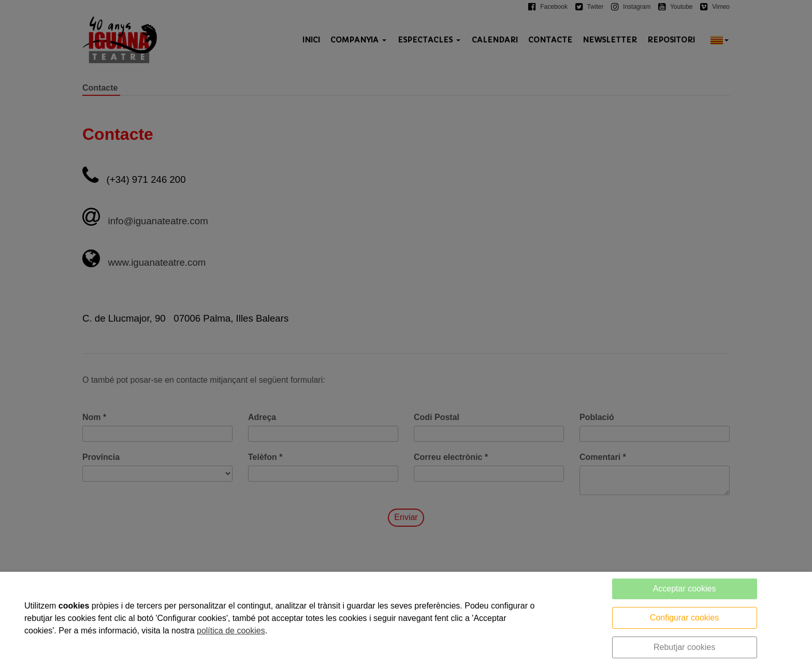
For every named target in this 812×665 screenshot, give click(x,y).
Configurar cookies (684, 618)
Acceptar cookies (685, 589)
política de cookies (231, 631)
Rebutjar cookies (684, 647)
